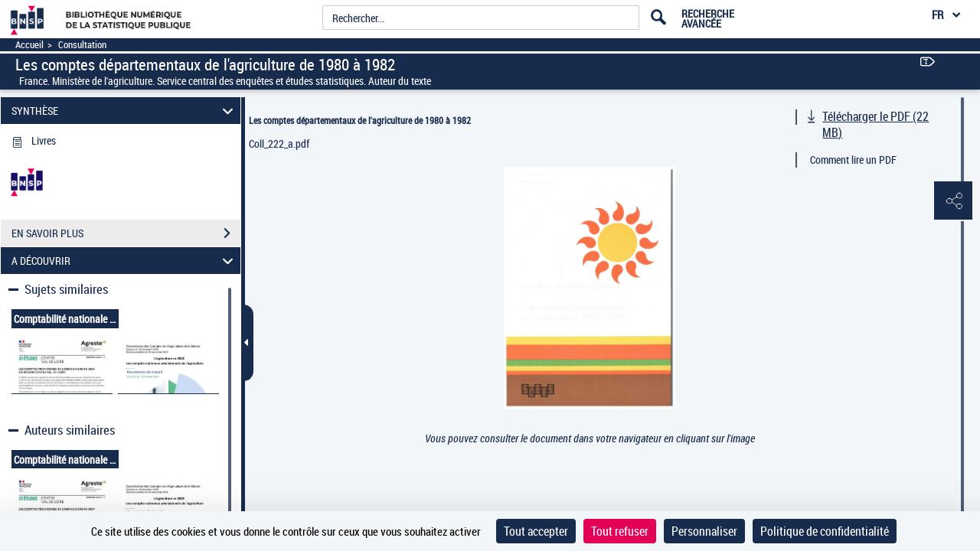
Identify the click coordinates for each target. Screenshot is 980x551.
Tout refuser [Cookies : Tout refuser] (620, 531)
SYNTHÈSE (125, 111)
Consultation (82, 45)
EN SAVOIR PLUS (126, 233)
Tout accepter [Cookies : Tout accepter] (536, 531)
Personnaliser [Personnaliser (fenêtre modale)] (704, 531)
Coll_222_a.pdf (279, 143)
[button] (953, 201)
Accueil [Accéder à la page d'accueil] (29, 45)
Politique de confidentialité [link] (825, 531)
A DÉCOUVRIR (125, 261)
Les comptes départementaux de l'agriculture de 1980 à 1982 (360, 120)
